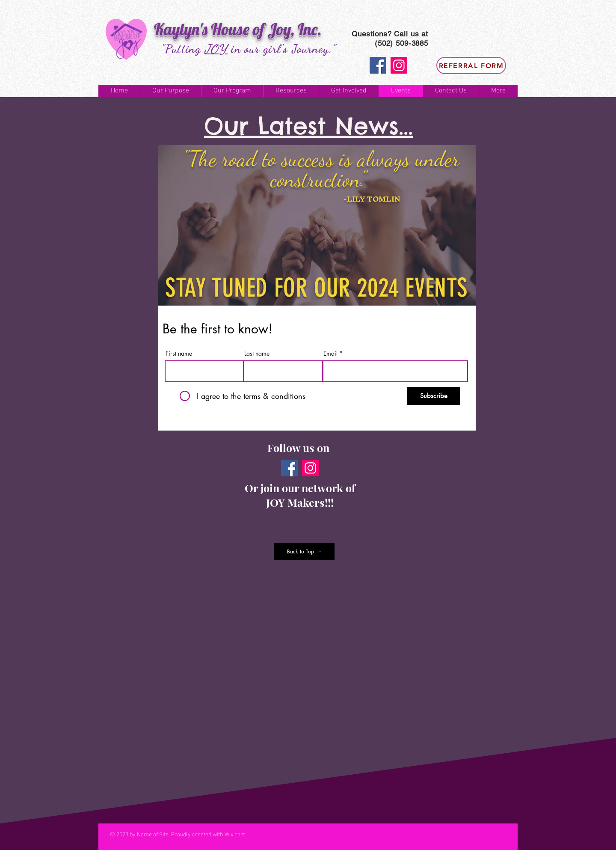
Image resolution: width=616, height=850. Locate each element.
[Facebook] (378, 65)
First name (179, 354)
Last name (257, 354)
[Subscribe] (434, 396)
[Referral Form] (471, 65)
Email (330, 354)
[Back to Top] (304, 552)
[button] (170, 91)
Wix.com (235, 835)
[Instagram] (399, 65)
